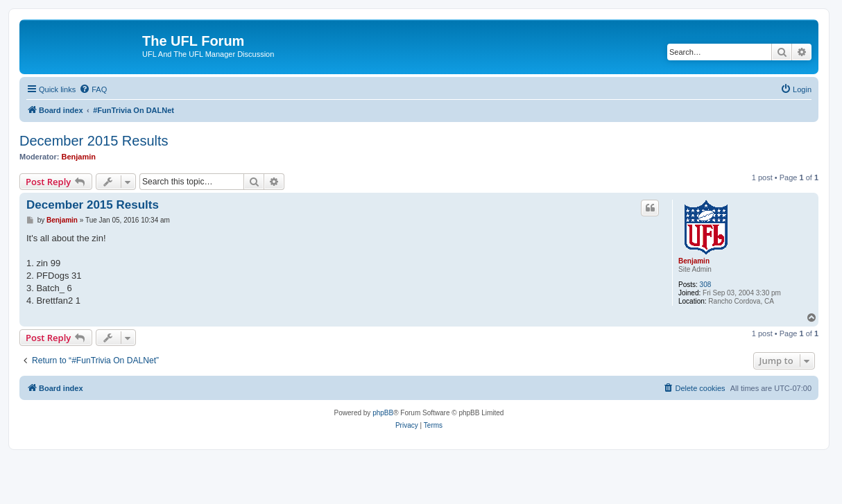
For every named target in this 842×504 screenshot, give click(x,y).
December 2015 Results (94, 141)
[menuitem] (93, 89)
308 (706, 285)
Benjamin (79, 157)
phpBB (383, 413)
